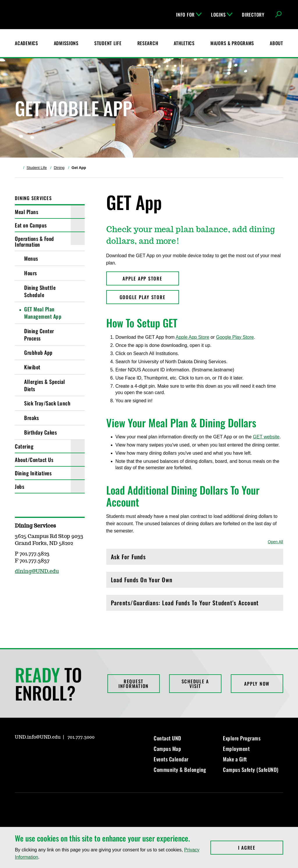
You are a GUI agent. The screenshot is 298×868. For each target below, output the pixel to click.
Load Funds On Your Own (195, 581)
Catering (24, 446)
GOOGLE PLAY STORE (143, 297)
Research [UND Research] (148, 43)
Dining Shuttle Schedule (40, 291)
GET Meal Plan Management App (43, 313)
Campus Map (167, 749)
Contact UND (167, 738)
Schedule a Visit (195, 684)
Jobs (19, 486)
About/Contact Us (34, 460)
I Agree (261, 848)
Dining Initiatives (33, 473)
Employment (236, 749)
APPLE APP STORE (142, 278)
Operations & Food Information (34, 241)
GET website (266, 437)
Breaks (31, 418)
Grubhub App (38, 352)
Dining (59, 168)
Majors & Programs (232, 43)
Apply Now (257, 684)
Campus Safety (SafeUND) (251, 770)
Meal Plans (26, 212)
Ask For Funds (195, 558)
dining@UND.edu (37, 571)
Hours (31, 273)
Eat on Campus (31, 225)
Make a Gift (235, 759)
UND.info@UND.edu (38, 737)
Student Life (37, 168)
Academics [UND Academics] (26, 43)
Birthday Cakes (40, 432)
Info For (189, 15)
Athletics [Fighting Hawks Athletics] (184, 43)
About (276, 43)
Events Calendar (171, 759)
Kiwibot (32, 367)
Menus (31, 258)
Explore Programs (242, 738)
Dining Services (33, 198)
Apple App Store (192, 337)
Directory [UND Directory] (253, 15)
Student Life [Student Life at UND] (108, 43)
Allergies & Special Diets (45, 385)
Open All (275, 542)
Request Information (134, 684)
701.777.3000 (81, 737)
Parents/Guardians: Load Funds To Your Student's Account (195, 604)
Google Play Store (235, 337)
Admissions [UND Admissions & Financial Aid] (66, 43)
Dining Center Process (39, 335)
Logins (222, 15)
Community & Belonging (180, 770)
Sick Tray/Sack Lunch (47, 403)
